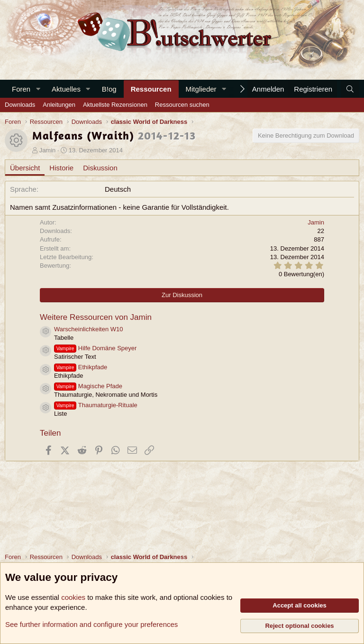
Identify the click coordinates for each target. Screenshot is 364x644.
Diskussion (100, 168)
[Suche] (350, 89)
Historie (61, 168)
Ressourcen (151, 89)
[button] (38, 89)
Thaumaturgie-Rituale (96, 405)
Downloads (20, 105)
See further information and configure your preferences (91, 624)
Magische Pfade (88, 386)
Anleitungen (59, 105)
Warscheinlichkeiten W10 (88, 329)
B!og (109, 89)
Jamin (48, 150)
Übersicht (25, 168)
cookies (73, 597)
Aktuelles (66, 89)
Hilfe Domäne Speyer (95, 348)
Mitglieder (201, 89)
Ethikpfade (81, 367)
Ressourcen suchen (182, 105)
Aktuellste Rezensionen (115, 105)
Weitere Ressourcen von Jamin (96, 317)
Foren (21, 89)
